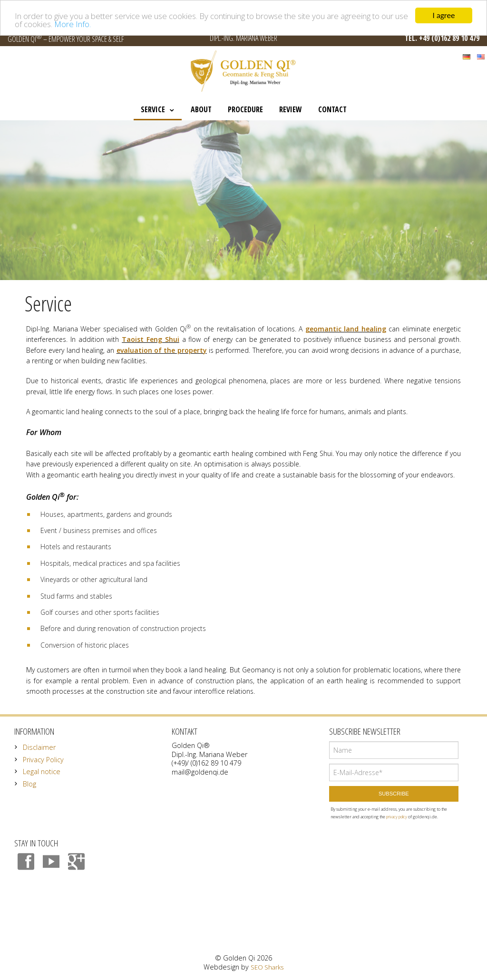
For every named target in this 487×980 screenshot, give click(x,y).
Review (291, 109)
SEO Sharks (267, 967)
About (201, 109)
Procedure (245, 109)
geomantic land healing (346, 329)
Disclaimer (39, 747)
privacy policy (397, 817)
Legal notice (42, 771)
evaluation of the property (162, 350)
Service (153, 109)
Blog (29, 784)
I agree (444, 15)
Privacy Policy (43, 760)
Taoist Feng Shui (151, 339)
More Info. (73, 24)
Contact (332, 109)
